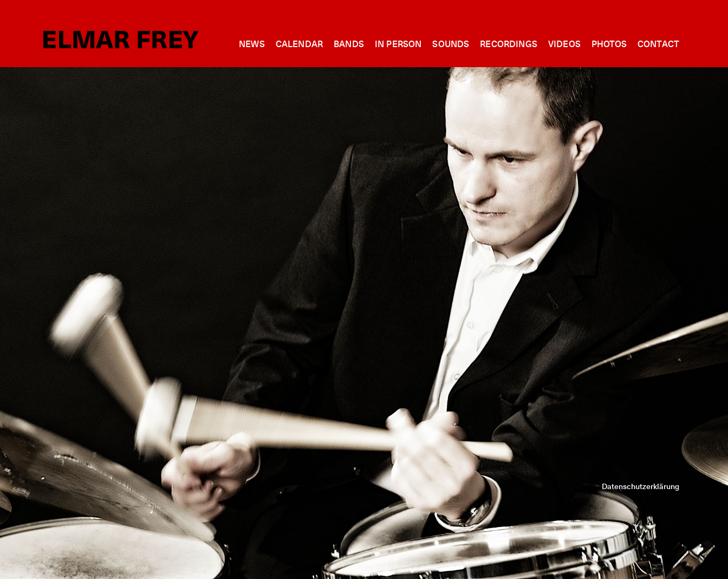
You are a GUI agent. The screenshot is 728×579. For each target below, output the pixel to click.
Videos (564, 44)
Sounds (451, 44)
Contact (658, 44)
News (252, 44)
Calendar (299, 44)
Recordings (509, 44)
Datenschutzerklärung (641, 487)
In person (398, 44)
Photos (609, 44)
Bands (349, 44)
